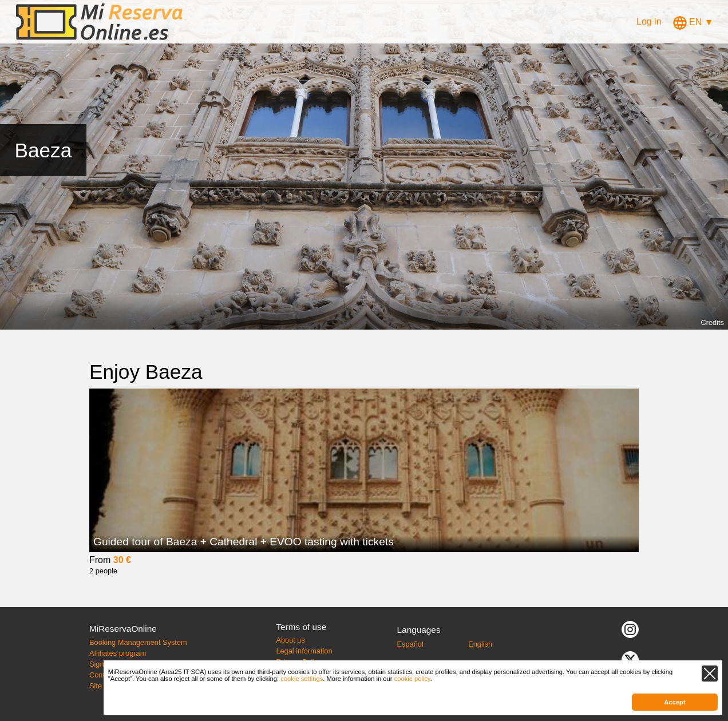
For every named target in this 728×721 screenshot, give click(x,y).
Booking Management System (138, 642)
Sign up (102, 664)
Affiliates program (118, 653)
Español (410, 644)
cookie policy (412, 679)
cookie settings (302, 679)
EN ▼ (693, 22)
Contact (102, 675)
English (480, 644)
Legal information (304, 651)
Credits (712, 322)
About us (290, 640)
